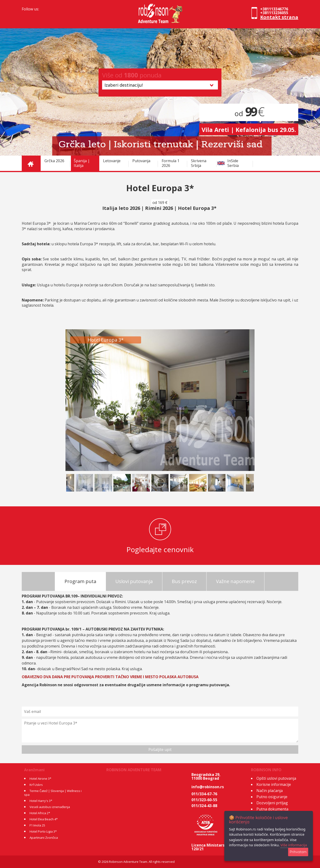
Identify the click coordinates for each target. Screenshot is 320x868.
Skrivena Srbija (199, 163)
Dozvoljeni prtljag (272, 803)
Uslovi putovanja (134, 581)
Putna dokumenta (272, 809)
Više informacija (294, 845)
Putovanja (141, 161)
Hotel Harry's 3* (41, 801)
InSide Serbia (233, 163)
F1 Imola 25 (37, 825)
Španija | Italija (82, 163)
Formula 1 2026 (171, 163)
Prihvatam (298, 852)
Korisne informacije (274, 784)
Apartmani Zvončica (44, 838)
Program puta (80, 581)
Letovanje (112, 161)
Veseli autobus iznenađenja (50, 807)
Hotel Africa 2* (40, 813)
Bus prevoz (184, 581)
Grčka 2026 (54, 161)
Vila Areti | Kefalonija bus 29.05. (249, 130)
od (249, 113)
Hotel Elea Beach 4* (44, 819)
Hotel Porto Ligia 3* (43, 831)
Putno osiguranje (272, 797)
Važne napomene (235, 581)
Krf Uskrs (36, 785)
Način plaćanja (270, 791)
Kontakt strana (279, 17)
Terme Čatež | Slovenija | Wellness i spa (53, 793)
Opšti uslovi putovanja (276, 778)
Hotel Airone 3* (40, 779)
